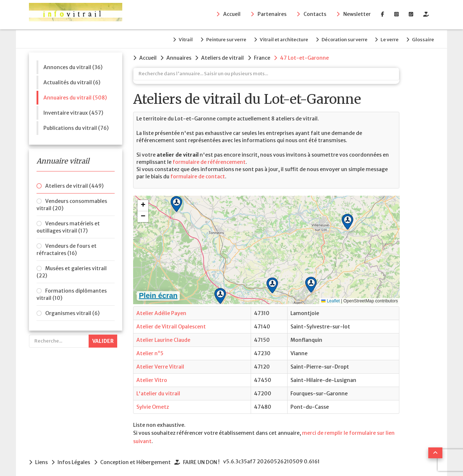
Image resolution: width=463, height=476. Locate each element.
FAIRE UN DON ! (205, 459)
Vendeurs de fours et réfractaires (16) (67, 248)
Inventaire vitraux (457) (73, 111)
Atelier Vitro (152, 378)
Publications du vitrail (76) (76, 126)
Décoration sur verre (339, 39)
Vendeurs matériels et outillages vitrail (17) (68, 225)
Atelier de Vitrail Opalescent (171, 324)
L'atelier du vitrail (158, 391)
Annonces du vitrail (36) (73, 65)
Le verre (387, 39)
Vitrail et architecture (276, 39)
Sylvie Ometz (153, 404)
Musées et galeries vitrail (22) (72, 270)
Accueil (232, 15)
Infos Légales (75, 459)
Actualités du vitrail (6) (72, 81)
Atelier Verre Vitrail (160, 364)
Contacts (315, 15)
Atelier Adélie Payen (161, 311)
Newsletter (357, 15)
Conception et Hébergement (138, 459)
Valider (103, 339)
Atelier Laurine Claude (163, 337)
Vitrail (173, 39)
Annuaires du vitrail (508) (75, 96)
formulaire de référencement (209, 160)
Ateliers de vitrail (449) (74, 184)
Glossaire (423, 39)
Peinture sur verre (216, 39)
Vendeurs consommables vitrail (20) (72, 203)
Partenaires (272, 15)
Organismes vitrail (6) (72, 311)
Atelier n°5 (150, 351)
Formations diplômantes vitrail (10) (72, 293)
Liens (41, 459)
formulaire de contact (198, 174)
